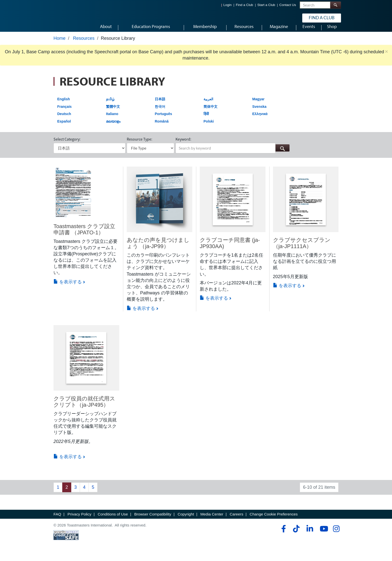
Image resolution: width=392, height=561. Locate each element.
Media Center (212, 520)
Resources (84, 44)
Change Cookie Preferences (274, 520)
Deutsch (64, 120)
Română (162, 127)
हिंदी (206, 120)
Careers (236, 520)
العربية (208, 105)
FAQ (57, 520)
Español (64, 127)
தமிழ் (110, 105)
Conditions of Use (113, 520)
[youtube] (323, 535)
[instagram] (336, 535)
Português (163, 120)
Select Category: (67, 145)
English (64, 105)
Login (228, 5)
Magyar (258, 105)
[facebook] (283, 535)
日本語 (160, 105)
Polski (209, 127)
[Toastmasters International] (68, 18)
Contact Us (288, 5)
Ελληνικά (260, 120)
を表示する (68, 288)
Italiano (112, 120)
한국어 (160, 113)
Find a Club (244, 5)
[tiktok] (296, 535)
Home (59, 44)
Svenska (259, 113)
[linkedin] (310, 535)
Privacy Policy (79, 520)
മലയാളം (113, 127)
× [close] (386, 58)
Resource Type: (139, 145)
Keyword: (183, 145)
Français (64, 113)
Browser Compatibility (153, 520)
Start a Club (266, 5)
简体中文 (210, 113)
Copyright (186, 520)
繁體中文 (113, 113)
